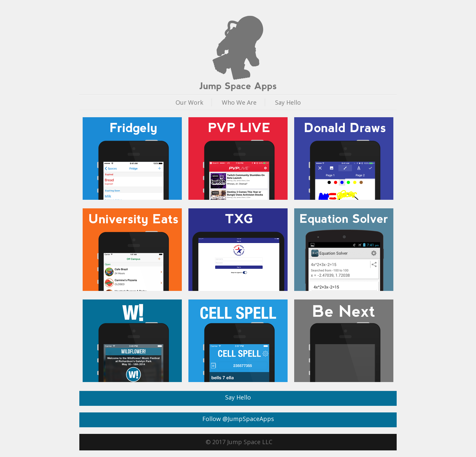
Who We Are (239, 102)
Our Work (189, 102)
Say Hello (288, 102)
